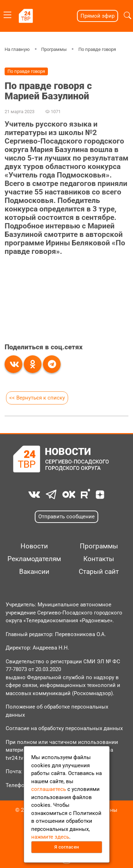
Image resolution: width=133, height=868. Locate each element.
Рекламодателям (34, 559)
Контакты (99, 559)
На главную (17, 49)
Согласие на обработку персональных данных (64, 728)
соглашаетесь (49, 789)
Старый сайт (99, 572)
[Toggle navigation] (7, 14)
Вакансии (34, 572)
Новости (34, 546)
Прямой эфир (98, 16)
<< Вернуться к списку (37, 398)
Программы (54, 49)
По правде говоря (97, 49)
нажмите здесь (50, 837)
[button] (128, 16)
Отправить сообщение (66, 517)
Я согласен (67, 847)
